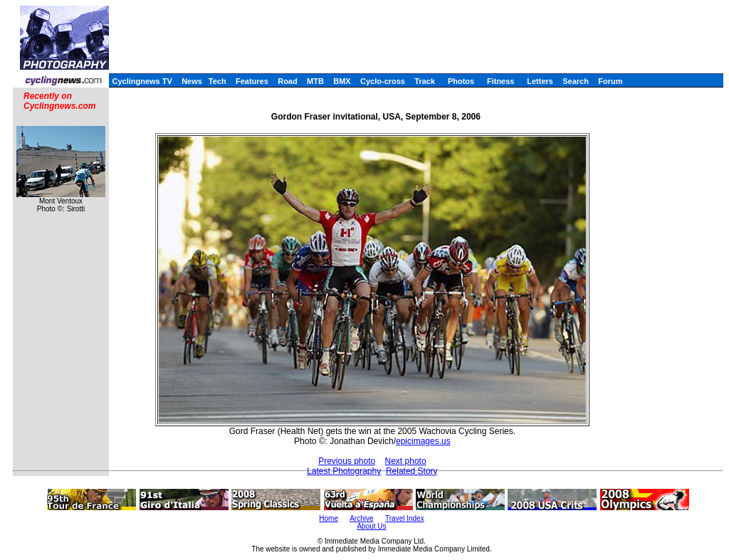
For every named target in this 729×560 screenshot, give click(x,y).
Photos (461, 81)
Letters (540, 81)
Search (576, 81)
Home (329, 518)
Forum (610, 81)
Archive (361, 518)
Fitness (501, 81)
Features (252, 81)
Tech (217, 81)
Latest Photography (344, 471)
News (192, 81)
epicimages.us (423, 441)
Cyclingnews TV (142, 81)
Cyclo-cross (383, 81)
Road (288, 81)
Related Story (412, 471)
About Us (371, 526)
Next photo (406, 461)
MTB (315, 81)
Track (425, 81)
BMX (342, 81)
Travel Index (405, 518)
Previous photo (347, 461)
